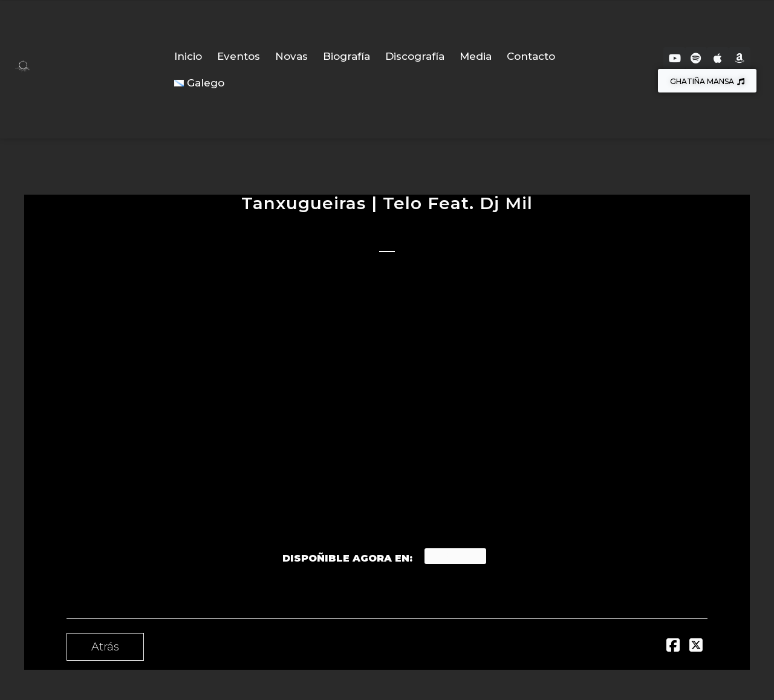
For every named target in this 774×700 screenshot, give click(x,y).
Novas (291, 56)
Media (476, 56)
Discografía (415, 56)
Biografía (346, 56)
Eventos (239, 56)
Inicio (188, 56)
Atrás (105, 647)
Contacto (531, 56)
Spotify (455, 556)
